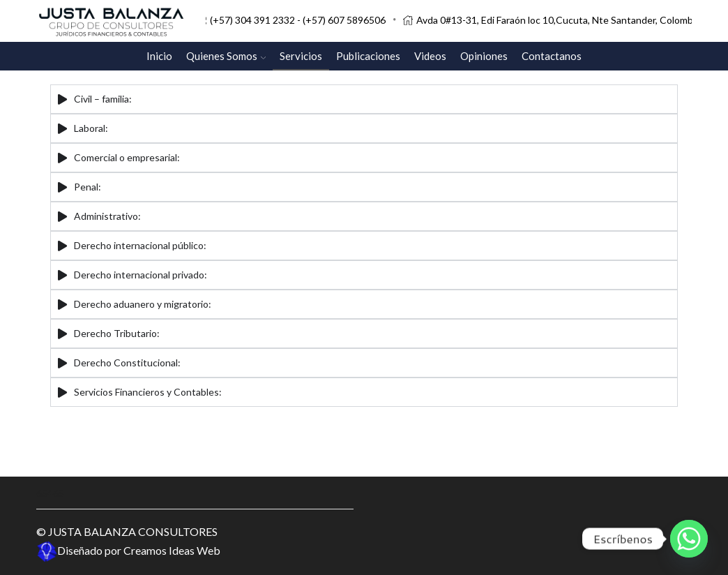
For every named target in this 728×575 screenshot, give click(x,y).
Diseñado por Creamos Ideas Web (128, 550)
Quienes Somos (226, 56)
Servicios (301, 56)
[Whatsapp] (689, 539)
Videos (430, 56)
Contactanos (552, 56)
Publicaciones (368, 56)
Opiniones (484, 56)
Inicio (159, 56)
